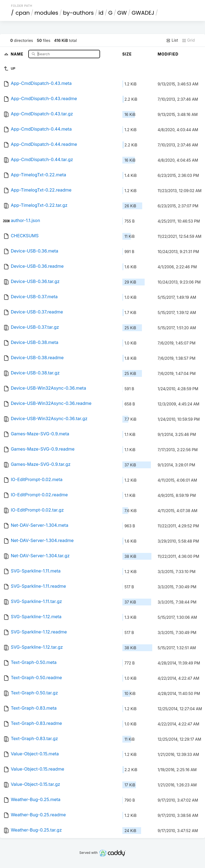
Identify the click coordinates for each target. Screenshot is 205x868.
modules (46, 13)
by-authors (78, 13)
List (172, 40)
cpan (23, 13)
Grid (188, 40)
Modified (168, 54)
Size (127, 54)
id (101, 13)
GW (122, 13)
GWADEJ (143, 13)
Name (18, 54)
